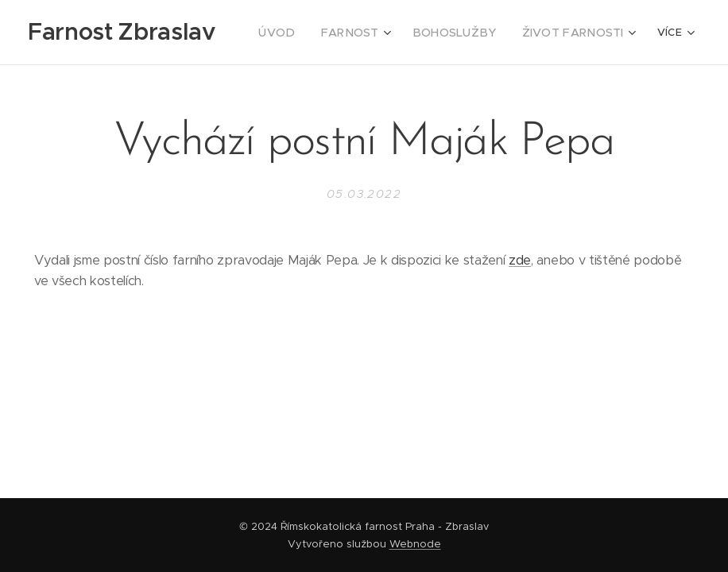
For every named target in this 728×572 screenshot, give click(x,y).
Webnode (415, 544)
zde (520, 260)
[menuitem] (306, 33)
